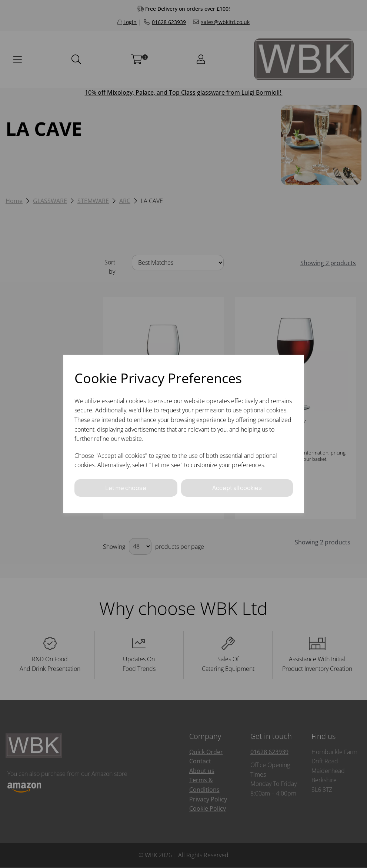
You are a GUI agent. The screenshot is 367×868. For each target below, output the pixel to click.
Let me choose (126, 488)
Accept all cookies (237, 488)
